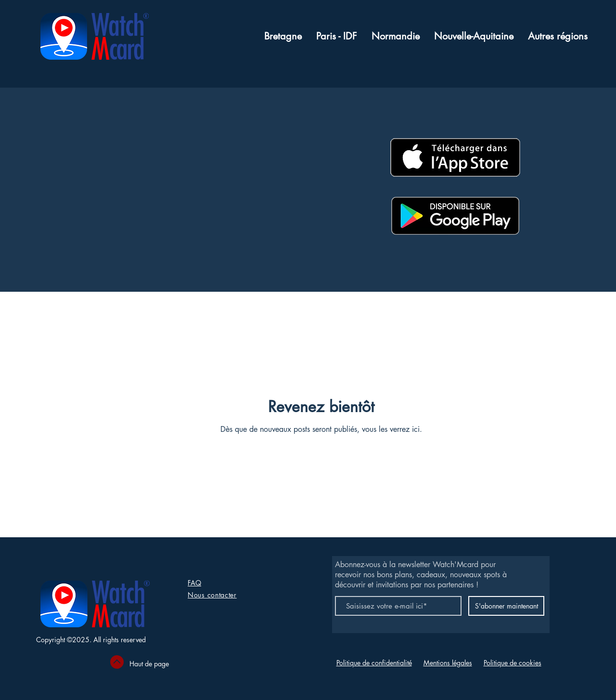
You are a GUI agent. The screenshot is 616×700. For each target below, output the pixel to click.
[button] (558, 36)
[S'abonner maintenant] (506, 606)
